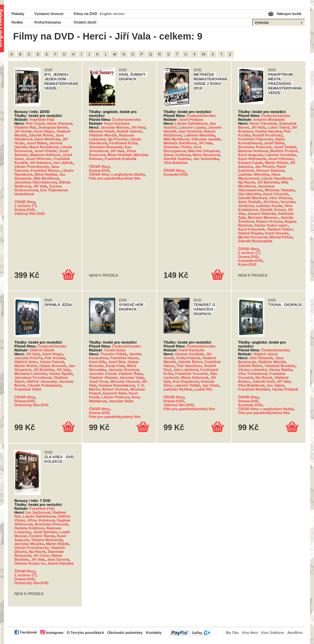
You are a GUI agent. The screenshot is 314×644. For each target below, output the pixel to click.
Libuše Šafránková (191, 123)
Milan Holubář (120, 155)
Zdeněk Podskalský (44, 385)
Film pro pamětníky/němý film (115, 178)
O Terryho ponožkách (85, 633)
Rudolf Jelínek (129, 131)
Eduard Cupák (251, 163)
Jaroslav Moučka (29, 544)
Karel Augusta (250, 155)
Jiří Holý (138, 127)
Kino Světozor (273, 633)
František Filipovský (256, 139)
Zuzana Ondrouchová (38, 188)
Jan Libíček (63, 163)
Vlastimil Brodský (280, 366)
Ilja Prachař (117, 139)
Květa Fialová (188, 358)
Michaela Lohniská (31, 374)
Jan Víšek (211, 385)
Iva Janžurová (38, 512)
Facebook (28, 632)
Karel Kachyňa (117, 123)
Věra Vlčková (281, 198)
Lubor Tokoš (279, 127)
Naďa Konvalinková (261, 141)
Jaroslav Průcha (28, 358)
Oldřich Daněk (42, 350)
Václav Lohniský (253, 370)
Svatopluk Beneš (53, 127)
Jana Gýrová (58, 559)
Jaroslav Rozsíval (124, 370)
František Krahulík (121, 159)
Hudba (17, 22)
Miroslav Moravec (263, 217)
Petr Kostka (55, 358)
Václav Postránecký (32, 167)
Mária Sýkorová (195, 378)
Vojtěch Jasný (266, 354)
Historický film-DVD (31, 405)
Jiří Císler (41, 555)
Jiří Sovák (23, 131)
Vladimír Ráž (25, 127)
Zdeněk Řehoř (41, 135)
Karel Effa (97, 362)
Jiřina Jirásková (41, 520)
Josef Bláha (37, 143)
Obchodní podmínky (125, 633)
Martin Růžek (276, 163)
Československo (127, 120)
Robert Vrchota (269, 221)
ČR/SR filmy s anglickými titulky (117, 174)
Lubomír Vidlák (187, 385)
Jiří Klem (271, 202)
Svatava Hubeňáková (117, 385)
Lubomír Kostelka (280, 155)
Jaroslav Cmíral (103, 374)
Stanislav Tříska (177, 147)
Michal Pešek (281, 237)
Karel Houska (277, 233)
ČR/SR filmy (25, 202)
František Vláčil (28, 389)
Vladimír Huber (280, 229)
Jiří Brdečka (44, 370)
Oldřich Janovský (42, 381)
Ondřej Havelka (268, 131)
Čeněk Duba (115, 350)
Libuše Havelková (277, 178)
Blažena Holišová (45, 155)
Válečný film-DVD (30, 214)
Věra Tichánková (253, 374)
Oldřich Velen (26, 362)
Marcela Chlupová (204, 151)
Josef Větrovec (39, 159)
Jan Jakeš (275, 385)
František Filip (42, 120)
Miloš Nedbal (46, 174)
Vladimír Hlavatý (103, 378)
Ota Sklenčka (250, 194)
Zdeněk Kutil (263, 381)
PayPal (191, 633)
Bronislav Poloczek (255, 147)
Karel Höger (44, 131)
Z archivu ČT (25, 206)
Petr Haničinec (189, 366)
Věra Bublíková (251, 385)
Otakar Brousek (53, 366)
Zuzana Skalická (262, 214)
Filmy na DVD (85, 14)
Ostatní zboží (85, 22)
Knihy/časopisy (48, 22)
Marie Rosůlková (44, 147)
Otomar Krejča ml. (30, 563)
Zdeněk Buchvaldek (255, 241)
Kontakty (154, 633)
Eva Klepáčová (186, 381)
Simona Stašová (270, 170)
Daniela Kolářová (29, 528)
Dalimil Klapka (251, 233)
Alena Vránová (59, 123)
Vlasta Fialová (52, 362)
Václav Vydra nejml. (271, 225)
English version (112, 14)
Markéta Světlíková (180, 143)
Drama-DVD (25, 210)
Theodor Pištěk (114, 354)
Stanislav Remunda (106, 147)
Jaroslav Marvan (115, 127)
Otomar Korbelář (190, 354)
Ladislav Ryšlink (178, 389)
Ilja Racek (247, 182)
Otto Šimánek (261, 358)
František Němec (45, 170)
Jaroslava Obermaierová (36, 182)
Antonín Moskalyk (269, 120)
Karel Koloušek (251, 229)
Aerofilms (295, 633)
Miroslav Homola (125, 381)
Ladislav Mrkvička (200, 135)
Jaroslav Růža (121, 401)
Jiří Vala (40, 186)
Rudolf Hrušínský (268, 135)
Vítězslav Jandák (206, 139)
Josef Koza (99, 381)
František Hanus (124, 358)
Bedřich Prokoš (284, 151)
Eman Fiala (115, 366)
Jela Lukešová (186, 370)
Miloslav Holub (102, 131)
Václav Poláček (285, 389)
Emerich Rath (115, 393)
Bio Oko (232, 633)
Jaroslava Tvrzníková (33, 378)
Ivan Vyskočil (190, 131)
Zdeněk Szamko (177, 159)
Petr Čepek (35, 123)
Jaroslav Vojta (132, 378)
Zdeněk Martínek (253, 198)
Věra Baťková (175, 163)
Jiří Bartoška (268, 182)
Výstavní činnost (49, 14)
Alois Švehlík (250, 202)
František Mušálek (254, 389)
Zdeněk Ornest (273, 210)
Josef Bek (117, 362)
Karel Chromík (276, 194)
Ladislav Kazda (269, 206)
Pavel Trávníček (263, 123)
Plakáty (18, 14)
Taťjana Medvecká (47, 540)
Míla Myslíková (46, 178)
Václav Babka (281, 370)
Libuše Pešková (116, 397)
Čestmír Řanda (42, 536)
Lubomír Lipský (192, 127)
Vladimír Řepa (131, 374)
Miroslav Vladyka (279, 190)
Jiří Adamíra (40, 163)
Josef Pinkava (191, 120)
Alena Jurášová (177, 155)
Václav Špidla (61, 374)
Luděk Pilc (203, 389)
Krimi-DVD (247, 265)
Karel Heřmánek (252, 159)
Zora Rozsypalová (183, 149)
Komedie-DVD (176, 174)
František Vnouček (191, 374)
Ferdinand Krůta (123, 143)
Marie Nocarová (206, 155)
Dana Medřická (48, 139)
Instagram (54, 633)
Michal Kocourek (253, 237)
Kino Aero (250, 633)
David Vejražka (61, 563)
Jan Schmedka (206, 159)
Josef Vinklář (45, 151)
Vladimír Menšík (103, 135)
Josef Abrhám (45, 532)
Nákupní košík (289, 14)
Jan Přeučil (265, 167)
